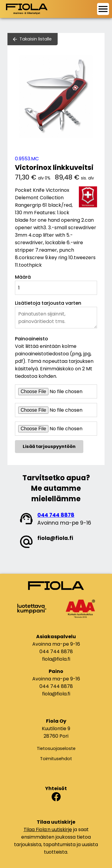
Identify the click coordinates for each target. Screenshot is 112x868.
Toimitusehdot (56, 759)
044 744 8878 (56, 515)
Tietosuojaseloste (56, 748)
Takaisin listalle (36, 39)
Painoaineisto (32, 339)
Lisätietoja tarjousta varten (48, 303)
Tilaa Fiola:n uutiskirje (48, 829)
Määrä (23, 277)
